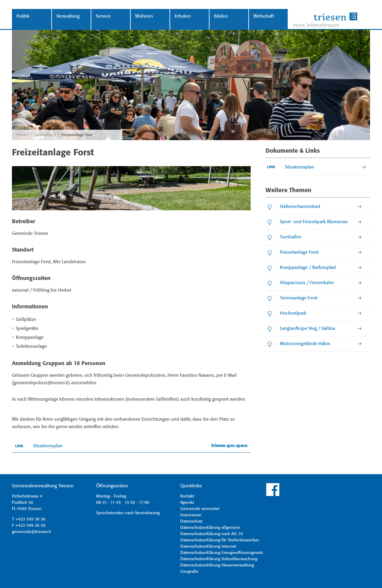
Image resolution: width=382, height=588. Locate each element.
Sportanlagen (45, 135)
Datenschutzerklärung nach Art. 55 (212, 534)
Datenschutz (191, 521)
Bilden (221, 16)
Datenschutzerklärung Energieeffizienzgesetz (222, 553)
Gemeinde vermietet (200, 509)
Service (103, 16)
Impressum (191, 515)
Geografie (189, 572)
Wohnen (144, 16)
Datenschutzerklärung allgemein (210, 528)
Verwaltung (68, 16)
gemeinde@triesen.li (31, 532)
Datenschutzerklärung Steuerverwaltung (217, 565)
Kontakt (187, 496)
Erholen (183, 16)
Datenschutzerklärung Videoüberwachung (219, 559)
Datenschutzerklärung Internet (208, 546)
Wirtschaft (264, 16)
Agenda (187, 503)
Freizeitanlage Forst (77, 135)
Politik (23, 16)
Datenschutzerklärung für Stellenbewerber (220, 540)
